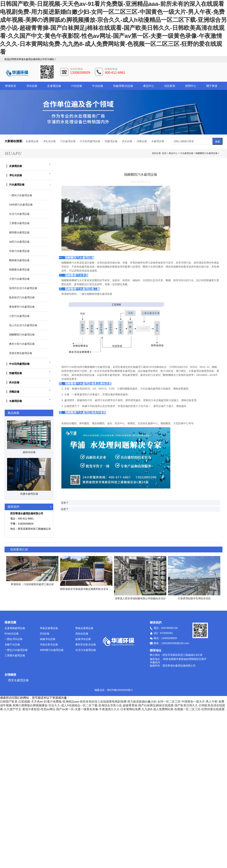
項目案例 (170, 86)
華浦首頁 (11, 86)
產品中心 (149, 86)
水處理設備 (158, 141)
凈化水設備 (50, 141)
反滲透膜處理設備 (15, 628)
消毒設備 (142, 141)
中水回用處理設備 (90, 141)
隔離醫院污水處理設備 (206, 153)
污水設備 (76, 86)
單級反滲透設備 (49, 628)
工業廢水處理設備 (15, 655)
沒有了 (65, 503)
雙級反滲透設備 (84, 628)
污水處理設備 (68, 141)
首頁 (164, 153)
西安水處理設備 (18, 680)
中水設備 (98, 86)
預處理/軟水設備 (123, 86)
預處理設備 (111, 141)
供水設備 (127, 141)
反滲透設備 (54, 86)
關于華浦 (212, 86)
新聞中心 (191, 86)
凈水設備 (32, 86)
